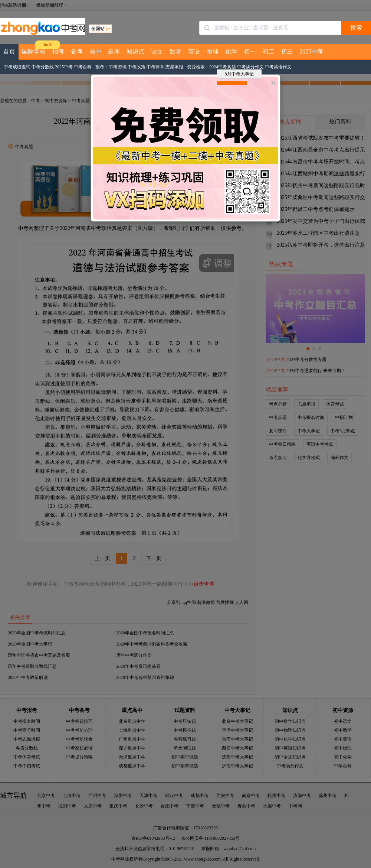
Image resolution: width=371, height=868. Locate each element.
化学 (231, 51)
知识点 (135, 51)
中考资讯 (118, 67)
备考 (77, 51)
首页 (9, 51)
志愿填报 (174, 67)
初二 (268, 51)
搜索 (356, 28)
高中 (95, 51)
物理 (213, 51)
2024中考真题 (223, 67)
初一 (250, 51)
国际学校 (34, 51)
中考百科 (83, 67)
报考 (58, 51)
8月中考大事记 (237, 75)
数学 (175, 51)
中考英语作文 (278, 67)
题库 (114, 51)
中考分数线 (43, 67)
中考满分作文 (250, 67)
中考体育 (155, 67)
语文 (157, 51)
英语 (194, 51)
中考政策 (137, 67)
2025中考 (311, 51)
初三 (287, 51)
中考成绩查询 (17, 67)
